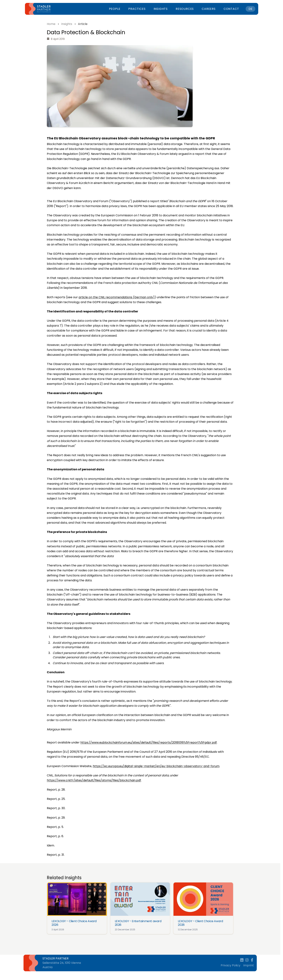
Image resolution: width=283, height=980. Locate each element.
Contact (231, 9)
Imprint (249, 965)
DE (250, 9)
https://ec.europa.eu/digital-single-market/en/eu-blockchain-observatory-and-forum (156, 766)
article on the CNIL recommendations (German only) (117, 297)
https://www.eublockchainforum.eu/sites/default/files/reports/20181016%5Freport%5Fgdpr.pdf (149, 742)
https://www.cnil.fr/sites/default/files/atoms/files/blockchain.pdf (94, 780)
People (115, 9)
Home (51, 24)
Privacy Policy (231, 965)
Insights (161, 9)
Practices (137, 9)
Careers (209, 9)
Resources (185, 9)
